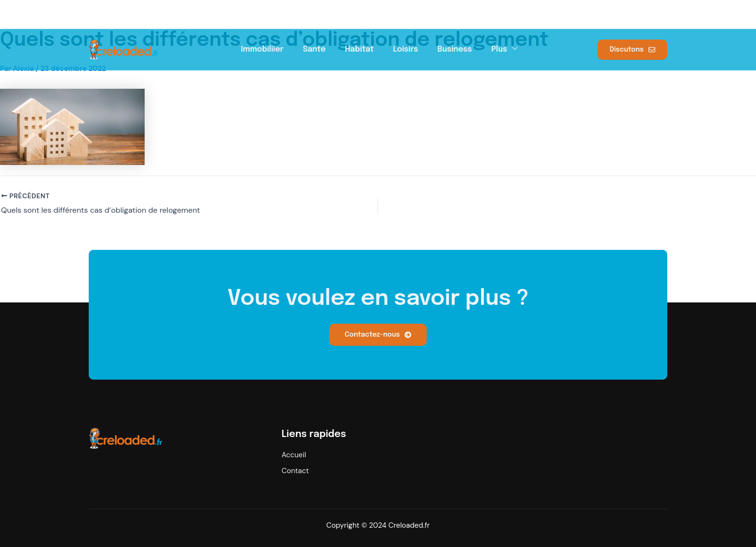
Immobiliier (263, 48)
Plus (504, 48)
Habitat (359, 48)
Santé (314, 48)
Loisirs (405, 48)
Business (455, 48)
